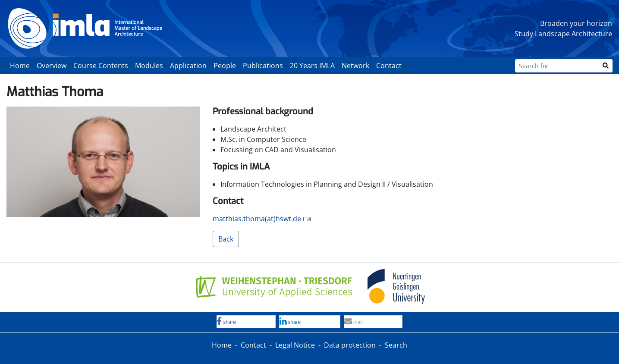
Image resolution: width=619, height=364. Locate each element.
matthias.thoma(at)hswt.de (257, 219)
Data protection (350, 345)
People (225, 66)
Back (226, 239)
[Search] (606, 66)
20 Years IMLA (312, 66)
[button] (246, 322)
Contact (389, 66)
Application (188, 66)
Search (396, 345)
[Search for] (557, 66)
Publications (263, 66)
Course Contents (101, 66)
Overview (52, 66)
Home (20, 66)
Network (355, 66)
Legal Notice (295, 345)
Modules (149, 66)
